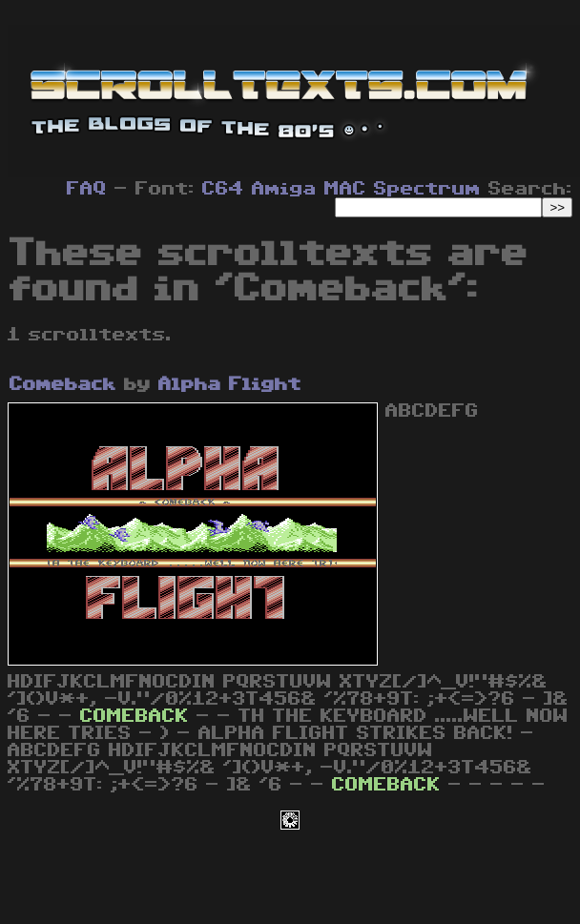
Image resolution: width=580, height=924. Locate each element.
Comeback (63, 384)
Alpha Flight (230, 384)
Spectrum (427, 189)
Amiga (284, 189)
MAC (345, 189)
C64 (223, 189)
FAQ (87, 189)
